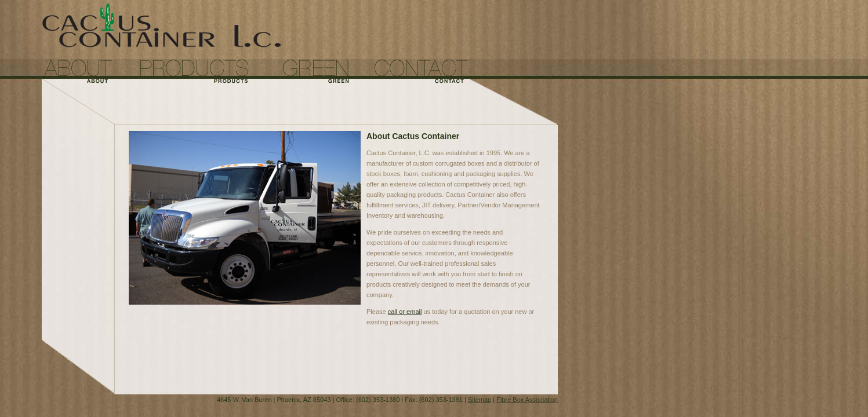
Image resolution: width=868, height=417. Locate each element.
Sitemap (480, 400)
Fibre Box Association (527, 400)
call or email (405, 312)
